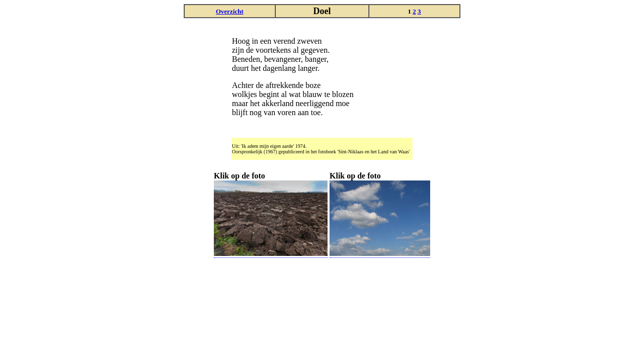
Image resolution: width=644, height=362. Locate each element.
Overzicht (230, 11)
